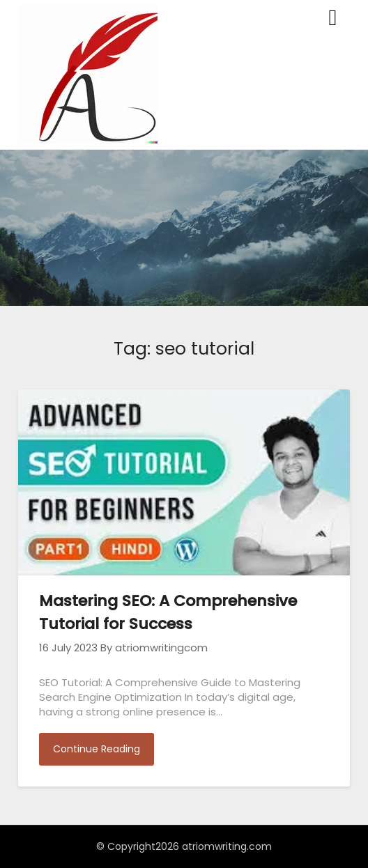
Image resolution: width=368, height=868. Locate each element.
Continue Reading (97, 749)
